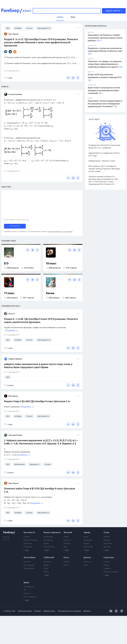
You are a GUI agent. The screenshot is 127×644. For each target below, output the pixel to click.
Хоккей (107, 540)
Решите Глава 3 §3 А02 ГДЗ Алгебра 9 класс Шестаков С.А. (37, 402)
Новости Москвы (31, 540)
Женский (68, 533)
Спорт (107, 533)
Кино (86, 537)
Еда (65, 547)
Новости (27, 562)
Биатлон (107, 547)
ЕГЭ (6, 264)
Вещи (46, 568)
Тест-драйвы (29, 565)
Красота (67, 540)
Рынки (46, 544)
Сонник (107, 562)
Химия (50, 293)
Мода (66, 537)
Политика (28, 544)
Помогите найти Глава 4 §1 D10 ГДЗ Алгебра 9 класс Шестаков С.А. (39, 490)
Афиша (87, 533)
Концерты (88, 540)
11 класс (9, 293)
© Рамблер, (7, 611)
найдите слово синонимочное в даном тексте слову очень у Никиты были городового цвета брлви (38, 366)
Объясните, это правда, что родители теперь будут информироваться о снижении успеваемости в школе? (105, 64)
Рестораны (88, 547)
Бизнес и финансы (52, 533)
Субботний (49, 558)
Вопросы (87, 562)
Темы (66, 565)
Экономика (48, 537)
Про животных (30, 597)
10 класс (51, 264)
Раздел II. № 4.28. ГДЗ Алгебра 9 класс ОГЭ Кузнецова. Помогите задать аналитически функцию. (41, 321)
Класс (66, 558)
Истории (47, 562)
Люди (46, 565)
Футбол (107, 537)
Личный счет (49, 547)
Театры (87, 544)
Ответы (67, 562)
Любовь (67, 544)
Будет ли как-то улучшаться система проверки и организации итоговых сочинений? (104, 91)
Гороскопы (109, 558)
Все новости (29, 533)
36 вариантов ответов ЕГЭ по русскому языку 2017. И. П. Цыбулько (104, 146)
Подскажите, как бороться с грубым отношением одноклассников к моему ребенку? (105, 38)
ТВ (25, 590)
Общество (28, 547)
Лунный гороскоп (111, 572)
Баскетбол (108, 544)
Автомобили (30, 558)
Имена (106, 565)
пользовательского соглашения (60, 232)
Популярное (29, 587)
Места (46, 572)
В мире (27, 537)
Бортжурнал (29, 568)
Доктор (87, 558)
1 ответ (8, 78)
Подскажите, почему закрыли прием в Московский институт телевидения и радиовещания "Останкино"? (105, 104)
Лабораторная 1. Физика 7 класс (102, 161)
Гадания (107, 568)
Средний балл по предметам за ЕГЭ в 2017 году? (104, 154)
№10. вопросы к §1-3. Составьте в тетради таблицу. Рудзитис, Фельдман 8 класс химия (104, 169)
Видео (27, 583)
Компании (48, 540)
